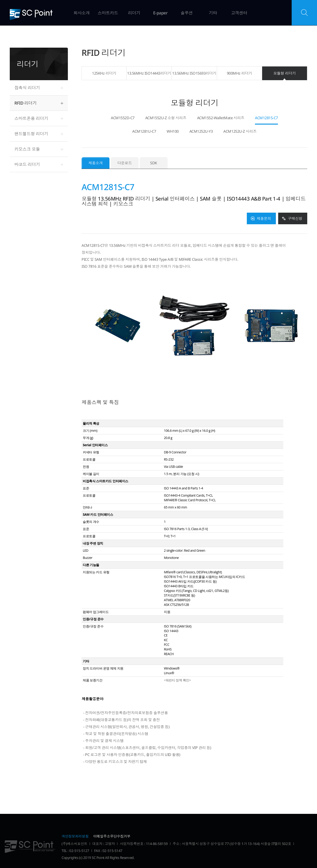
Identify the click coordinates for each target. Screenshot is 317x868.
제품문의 (264, 218)
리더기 (134, 13)
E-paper (160, 13)
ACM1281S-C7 (266, 118)
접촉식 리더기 (27, 88)
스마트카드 (108, 13)
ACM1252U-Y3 (201, 132)
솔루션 (187, 13)
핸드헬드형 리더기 (31, 134)
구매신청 (295, 218)
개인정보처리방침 (75, 836)
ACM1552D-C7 (123, 118)
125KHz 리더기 (104, 73)
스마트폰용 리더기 (31, 118)
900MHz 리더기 (239, 73)
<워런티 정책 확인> (177, 680)
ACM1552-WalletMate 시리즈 (221, 118)
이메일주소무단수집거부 (112, 836)
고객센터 (239, 13)
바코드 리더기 (27, 164)
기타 (213, 13)
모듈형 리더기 (285, 73)
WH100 (173, 132)
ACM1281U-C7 (144, 132)
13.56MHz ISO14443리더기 (149, 73)
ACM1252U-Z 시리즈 (240, 132)
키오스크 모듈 (27, 149)
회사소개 (82, 13)
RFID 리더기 (25, 103)
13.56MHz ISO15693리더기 (194, 73)
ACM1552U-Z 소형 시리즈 (166, 118)
